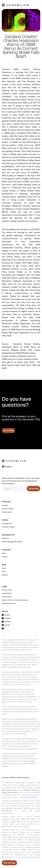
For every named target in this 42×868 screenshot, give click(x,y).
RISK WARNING (32, 797)
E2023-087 (31, 824)
